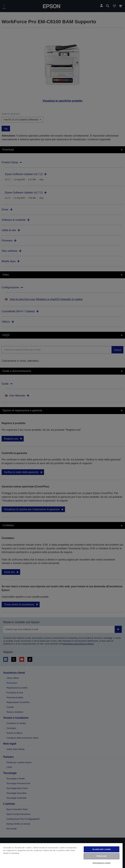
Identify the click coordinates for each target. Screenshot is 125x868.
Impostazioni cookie (102, 863)
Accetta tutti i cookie (102, 849)
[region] (61, 855)
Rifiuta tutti (102, 856)
